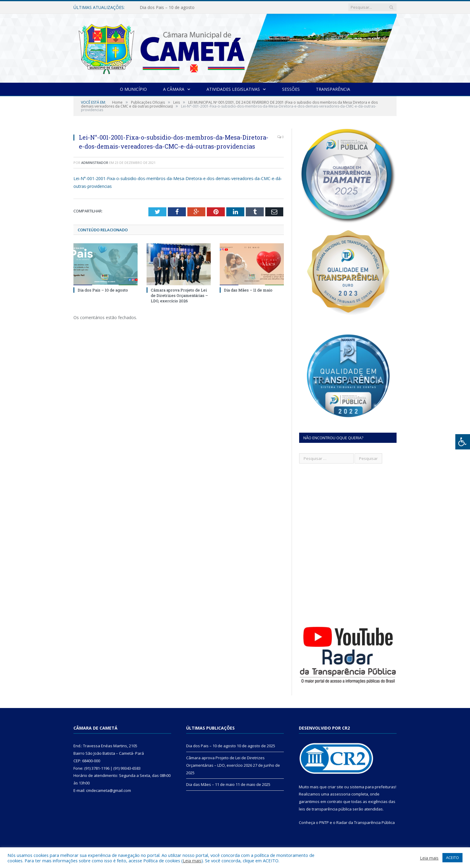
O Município (133, 89)
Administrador (95, 163)
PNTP (324, 822)
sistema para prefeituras (373, 787)
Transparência (333, 89)
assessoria (340, 794)
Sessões (291, 89)
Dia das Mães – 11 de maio (248, 290)
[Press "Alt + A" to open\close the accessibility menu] (463, 442)
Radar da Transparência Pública (366, 822)
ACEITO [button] (452, 858)
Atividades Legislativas (233, 89)
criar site (335, 787)
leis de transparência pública (325, 809)
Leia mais (192, 861)
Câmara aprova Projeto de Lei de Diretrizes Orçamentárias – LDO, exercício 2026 (179, 295)
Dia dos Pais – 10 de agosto (167, 7)
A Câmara (174, 89)
